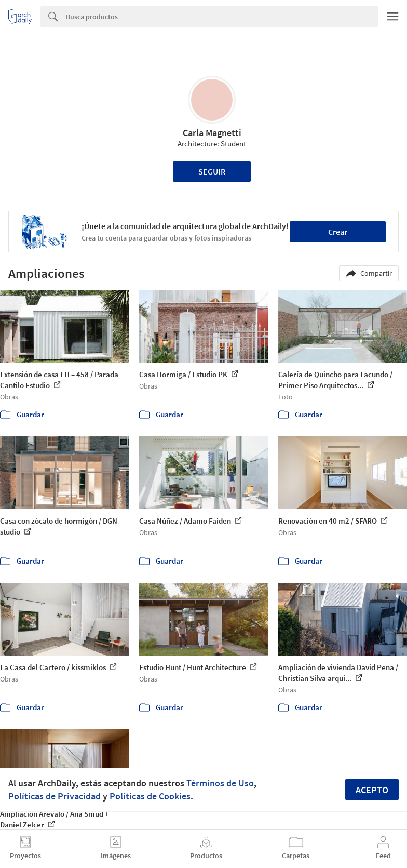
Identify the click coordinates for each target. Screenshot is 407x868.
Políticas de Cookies (150, 796)
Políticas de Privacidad (55, 796)
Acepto (372, 790)
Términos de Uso (220, 783)
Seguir (212, 171)
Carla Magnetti (212, 133)
